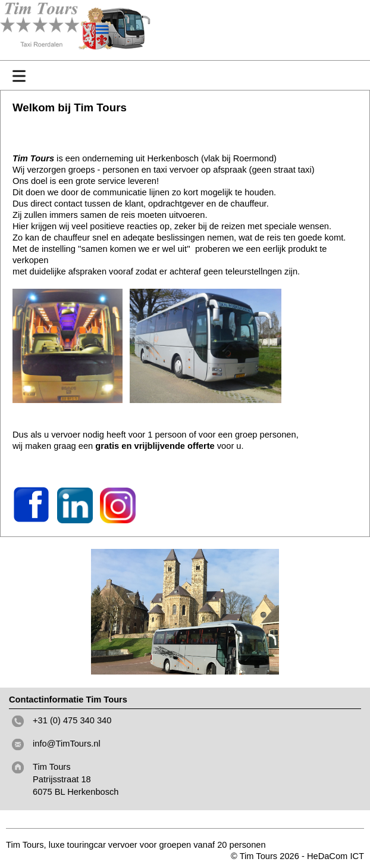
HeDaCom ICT (335, 856)
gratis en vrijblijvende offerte (153, 446)
